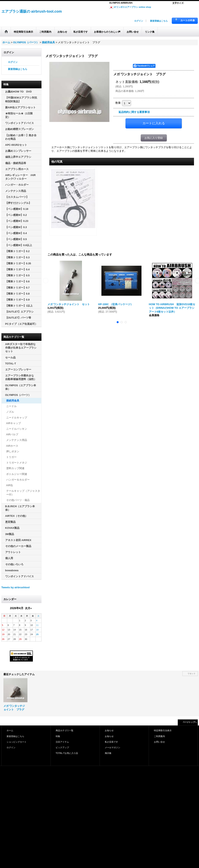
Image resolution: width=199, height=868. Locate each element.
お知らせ (109, 730)
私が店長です (111, 742)
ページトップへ (190, 722)
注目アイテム (62, 742)
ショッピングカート (17, 742)
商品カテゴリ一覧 (65, 730)
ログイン (139, 21)
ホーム (10, 730)
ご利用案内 (159, 736)
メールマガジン (113, 747)
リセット (192, 673)
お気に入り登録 (154, 138)
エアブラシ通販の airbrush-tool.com (32, 11)
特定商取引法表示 (163, 730)
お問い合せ (159, 742)
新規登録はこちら (159, 21)
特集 (58, 736)
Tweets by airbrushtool (16, 587)
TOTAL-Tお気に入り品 (67, 753)
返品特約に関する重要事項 (134, 112)
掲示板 (108, 753)
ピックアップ (62, 747)
